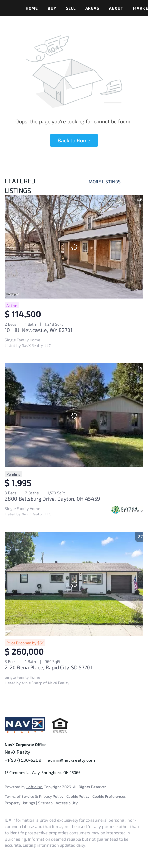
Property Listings (20, 803)
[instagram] (21, 855)
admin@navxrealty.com (71, 760)
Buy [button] (52, 8)
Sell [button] (71, 8)
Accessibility (67, 803)
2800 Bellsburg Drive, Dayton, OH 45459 (52, 499)
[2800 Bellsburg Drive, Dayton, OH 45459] (74, 415)
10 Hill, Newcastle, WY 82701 (39, 330)
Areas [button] (92, 8)
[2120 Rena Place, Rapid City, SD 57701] (74, 584)
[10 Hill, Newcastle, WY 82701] (74, 247)
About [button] (116, 8)
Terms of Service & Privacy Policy (34, 796)
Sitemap (45, 803)
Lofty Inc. (35, 787)
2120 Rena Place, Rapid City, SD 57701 (48, 667)
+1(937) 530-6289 (23, 760)
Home (32, 8)
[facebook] (8, 855)
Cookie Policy (78, 796)
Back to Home (74, 140)
